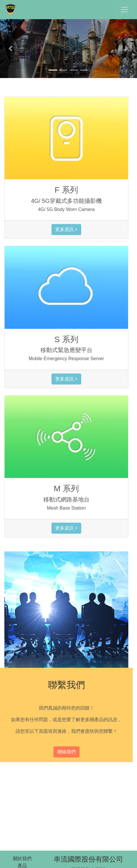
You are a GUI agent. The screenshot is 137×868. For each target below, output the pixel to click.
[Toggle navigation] (124, 10)
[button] (10, 49)
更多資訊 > (66, 229)
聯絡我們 (66, 752)
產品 (22, 866)
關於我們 (22, 859)
